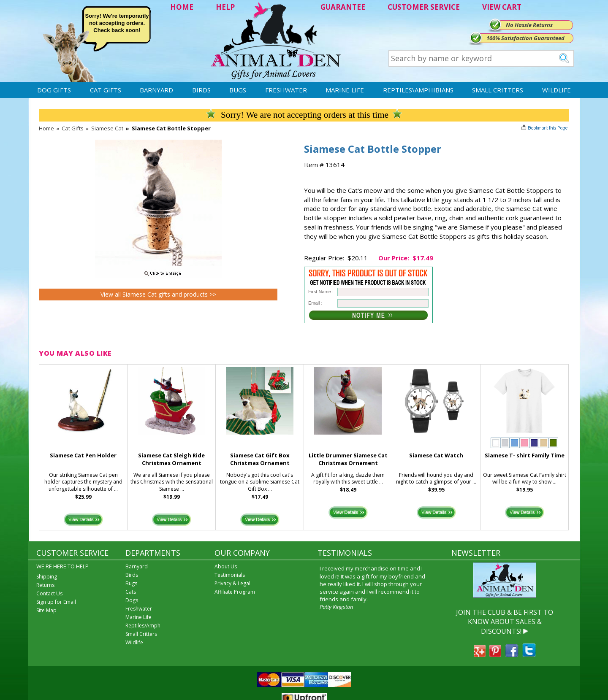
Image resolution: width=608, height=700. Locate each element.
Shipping (47, 577)
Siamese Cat (107, 128)
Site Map (46, 610)
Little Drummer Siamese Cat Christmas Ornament (348, 459)
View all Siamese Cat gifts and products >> (158, 294)
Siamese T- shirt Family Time (525, 455)
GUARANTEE (343, 7)
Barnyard (156, 90)
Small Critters (498, 90)
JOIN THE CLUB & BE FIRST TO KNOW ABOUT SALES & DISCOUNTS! (505, 622)
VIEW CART (502, 7)
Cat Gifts (106, 90)
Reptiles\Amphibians (418, 90)
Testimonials (230, 575)
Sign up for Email (56, 602)
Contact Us (49, 593)
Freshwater (286, 90)
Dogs (132, 600)
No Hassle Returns (529, 25)
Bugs (238, 90)
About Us (226, 566)
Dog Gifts (54, 90)
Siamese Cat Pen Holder (83, 455)
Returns (45, 585)
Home (46, 128)
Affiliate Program (235, 592)
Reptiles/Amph (143, 626)
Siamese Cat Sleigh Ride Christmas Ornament (171, 459)
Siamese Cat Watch (436, 455)
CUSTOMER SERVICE (424, 7)
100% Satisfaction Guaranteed (525, 38)
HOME (182, 7)
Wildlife (556, 90)
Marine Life (345, 90)
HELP (225, 7)
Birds (201, 90)
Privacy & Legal (232, 583)
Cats (131, 592)
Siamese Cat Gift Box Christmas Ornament (260, 459)
